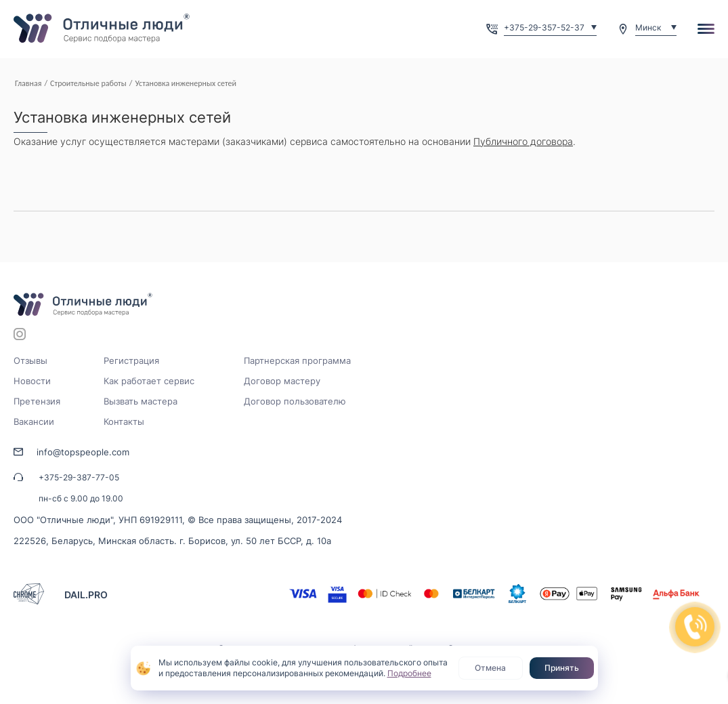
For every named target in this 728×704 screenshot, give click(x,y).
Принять (562, 668)
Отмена (490, 668)
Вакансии (34, 421)
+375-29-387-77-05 (79, 477)
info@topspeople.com (83, 452)
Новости (32, 381)
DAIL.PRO (86, 595)
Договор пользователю (295, 401)
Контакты (124, 421)
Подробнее (409, 673)
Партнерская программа (297, 360)
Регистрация (131, 360)
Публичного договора (523, 141)
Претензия (37, 401)
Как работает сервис (149, 381)
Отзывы (30, 360)
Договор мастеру (282, 381)
